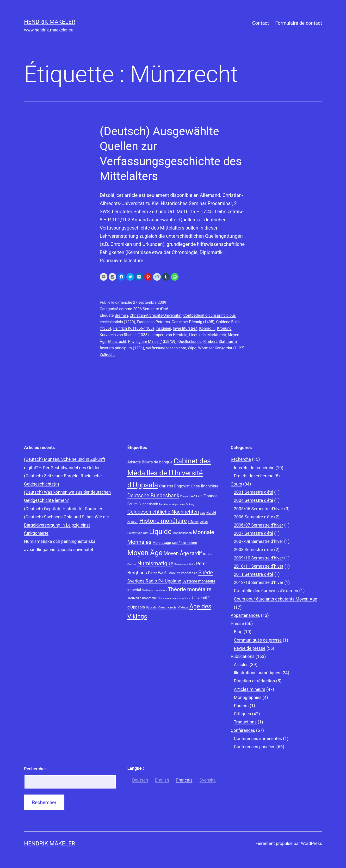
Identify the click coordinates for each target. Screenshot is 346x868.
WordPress (312, 843)
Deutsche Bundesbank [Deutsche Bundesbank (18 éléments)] (153, 495)
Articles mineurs (250, 689)
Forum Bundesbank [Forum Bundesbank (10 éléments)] (143, 504)
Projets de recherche (253, 476)
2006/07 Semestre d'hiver (258, 525)
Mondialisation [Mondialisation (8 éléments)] (182, 533)
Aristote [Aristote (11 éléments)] (134, 462)
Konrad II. (207, 328)
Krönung (224, 328)
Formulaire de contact (299, 23)
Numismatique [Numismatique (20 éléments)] (155, 563)
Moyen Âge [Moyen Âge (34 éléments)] (145, 553)
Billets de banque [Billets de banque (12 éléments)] (157, 462)
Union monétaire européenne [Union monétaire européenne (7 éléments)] (174, 598)
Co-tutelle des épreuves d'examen (266, 591)
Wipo (192, 348)
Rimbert (210, 342)
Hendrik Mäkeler (50, 22)
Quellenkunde (190, 342)
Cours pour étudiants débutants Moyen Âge (275, 599)
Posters (241, 706)
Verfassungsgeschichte (166, 348)
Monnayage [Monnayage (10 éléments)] (162, 543)
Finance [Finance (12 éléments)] (210, 496)
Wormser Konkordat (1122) (221, 348)
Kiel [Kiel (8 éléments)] (146, 533)
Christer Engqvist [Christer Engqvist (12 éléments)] (174, 486)
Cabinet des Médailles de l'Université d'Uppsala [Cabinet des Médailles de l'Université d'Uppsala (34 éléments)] (169, 473)
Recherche (241, 459)
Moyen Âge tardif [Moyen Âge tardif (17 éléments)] (183, 553)
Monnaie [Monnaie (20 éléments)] (203, 532)
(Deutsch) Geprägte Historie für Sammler (63, 509)
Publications (243, 656)
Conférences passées (255, 747)
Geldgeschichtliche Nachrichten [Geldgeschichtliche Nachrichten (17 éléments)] (163, 512)
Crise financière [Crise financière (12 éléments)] (205, 486)
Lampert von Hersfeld (169, 335)
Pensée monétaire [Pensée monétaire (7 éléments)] (185, 564)
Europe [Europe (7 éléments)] (184, 496)
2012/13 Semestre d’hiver (259, 582)
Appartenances (245, 615)
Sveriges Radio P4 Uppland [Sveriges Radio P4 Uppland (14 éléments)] (154, 581)
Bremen (121, 315)
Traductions (245, 722)
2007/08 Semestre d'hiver (258, 541)
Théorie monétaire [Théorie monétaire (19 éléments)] (190, 589)
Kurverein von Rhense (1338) (124, 335)
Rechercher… (36, 769)
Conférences (243, 730)
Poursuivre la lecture (121, 261)
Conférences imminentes (258, 738)
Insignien (163, 328)
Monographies (248, 697)
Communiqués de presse (258, 640)
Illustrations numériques (257, 673)
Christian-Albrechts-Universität (156, 315)
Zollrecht (107, 355)
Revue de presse (250, 648)
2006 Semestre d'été (151, 309)
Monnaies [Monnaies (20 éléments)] (139, 542)
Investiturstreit (185, 328)
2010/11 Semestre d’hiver (259, 566)
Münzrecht (117, 342)
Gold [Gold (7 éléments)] (203, 513)
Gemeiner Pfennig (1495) (193, 322)
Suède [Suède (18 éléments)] (205, 573)
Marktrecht (217, 335)
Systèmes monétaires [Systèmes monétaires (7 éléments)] (154, 590)
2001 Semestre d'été (253, 492)
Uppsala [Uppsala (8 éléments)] (151, 607)
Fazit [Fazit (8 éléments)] (199, 496)
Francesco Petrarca (153, 322)
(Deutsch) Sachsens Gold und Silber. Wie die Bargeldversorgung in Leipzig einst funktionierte (66, 525)
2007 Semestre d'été (253, 533)
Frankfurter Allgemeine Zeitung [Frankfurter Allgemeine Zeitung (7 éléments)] (177, 504)
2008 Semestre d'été (253, 549)
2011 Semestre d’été (253, 574)
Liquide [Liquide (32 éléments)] (160, 532)
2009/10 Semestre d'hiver (258, 558)
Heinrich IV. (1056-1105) (133, 328)
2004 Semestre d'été (253, 500)
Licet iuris (197, 335)
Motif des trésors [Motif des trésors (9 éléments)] (184, 543)
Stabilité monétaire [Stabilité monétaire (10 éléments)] (182, 573)
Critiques (242, 714)
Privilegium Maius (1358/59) (152, 342)
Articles (241, 665)
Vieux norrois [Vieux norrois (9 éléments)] (167, 607)
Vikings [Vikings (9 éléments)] (183, 607)
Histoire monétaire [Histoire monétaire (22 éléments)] (163, 521)
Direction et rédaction (254, 681)
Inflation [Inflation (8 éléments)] (193, 522)
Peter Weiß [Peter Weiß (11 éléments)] (157, 573)
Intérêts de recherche (254, 468)
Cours (236, 484)
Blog (238, 632)
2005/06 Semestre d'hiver (258, 509)
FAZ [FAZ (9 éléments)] (192, 496)
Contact (260, 23)
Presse (237, 623)
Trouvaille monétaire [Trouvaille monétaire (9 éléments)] (142, 598)
